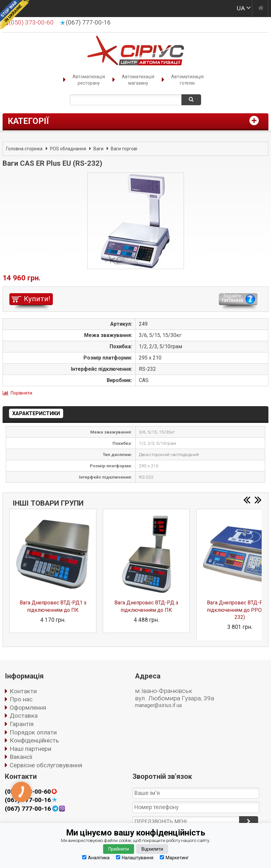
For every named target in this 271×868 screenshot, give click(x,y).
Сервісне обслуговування (46, 765)
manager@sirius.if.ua (158, 705)
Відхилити (152, 849)
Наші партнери (30, 749)
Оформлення (28, 708)
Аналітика (96, 858)
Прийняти (119, 849)
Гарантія (22, 724)
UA (241, 8)
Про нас (21, 699)
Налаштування (135, 858)
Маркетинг (174, 858)
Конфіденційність (34, 740)
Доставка (24, 716)
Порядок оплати (33, 732)
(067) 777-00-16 (88, 23)
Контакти (23, 691)
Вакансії (21, 757)
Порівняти (21, 393)
